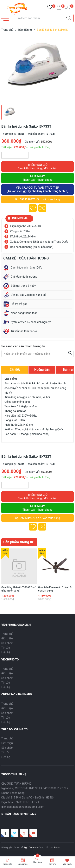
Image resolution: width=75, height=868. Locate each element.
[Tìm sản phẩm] (44, 18)
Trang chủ (7, 634)
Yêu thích (67, 864)
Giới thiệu (7, 638)
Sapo (57, 847)
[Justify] (69, 18)
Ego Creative (31, 847)
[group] (37, 69)
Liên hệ (6, 652)
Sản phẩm (7, 643)
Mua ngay (37, 178)
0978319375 (28, 199)
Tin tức (6, 648)
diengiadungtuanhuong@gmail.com (23, 807)
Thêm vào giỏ (37, 167)
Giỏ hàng (37, 862)
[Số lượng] (15, 155)
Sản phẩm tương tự (18, 542)
